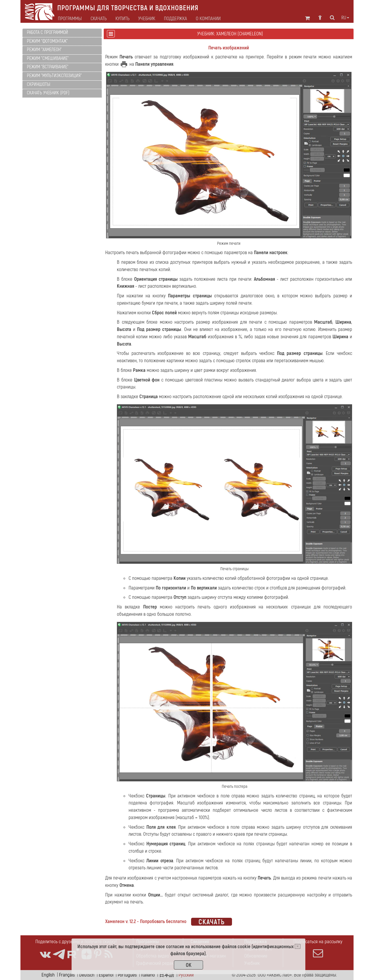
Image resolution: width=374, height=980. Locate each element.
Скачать (99, 19)
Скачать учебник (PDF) (48, 93)
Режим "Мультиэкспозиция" (54, 76)
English (48, 975)
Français (67, 975)
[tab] (62, 33)
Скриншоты (39, 84)
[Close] (298, 946)
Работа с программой (47, 32)
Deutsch (87, 975)
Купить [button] (122, 19)
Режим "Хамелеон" (44, 50)
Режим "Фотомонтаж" (47, 41)
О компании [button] (208, 19)
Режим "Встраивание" (48, 67)
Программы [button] (70, 19)
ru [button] (345, 18)
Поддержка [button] (175, 19)
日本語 (167, 975)
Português (127, 975)
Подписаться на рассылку (318, 948)
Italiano (148, 975)
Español (106, 975)
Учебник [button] (147, 19)
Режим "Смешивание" (48, 58)
